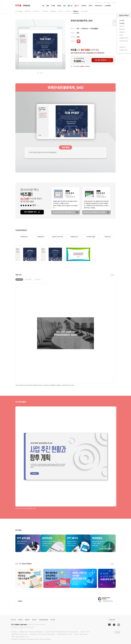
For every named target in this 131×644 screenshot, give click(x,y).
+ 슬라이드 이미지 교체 (57, 237)
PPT (78, 28)
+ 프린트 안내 (107, 237)
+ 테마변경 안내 (24, 237)
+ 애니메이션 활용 (91, 237)
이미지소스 (85, 28)
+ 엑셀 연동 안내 (74, 237)
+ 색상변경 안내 (40, 237)
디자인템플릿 (94, 28)
